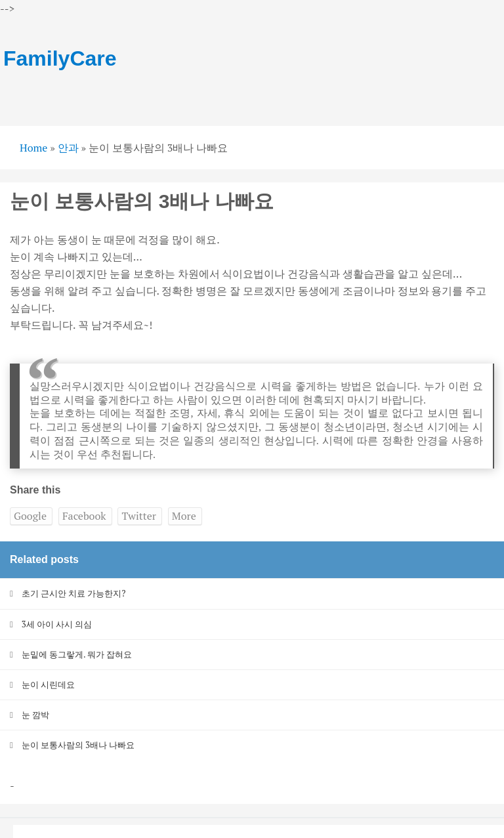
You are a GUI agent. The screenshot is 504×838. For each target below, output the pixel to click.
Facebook (84, 516)
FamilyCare (60, 58)
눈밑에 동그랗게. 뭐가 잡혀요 (77, 654)
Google (30, 516)
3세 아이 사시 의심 (57, 624)
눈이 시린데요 (48, 684)
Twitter (138, 516)
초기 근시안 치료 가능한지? (74, 593)
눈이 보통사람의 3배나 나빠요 (78, 745)
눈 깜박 (35, 715)
